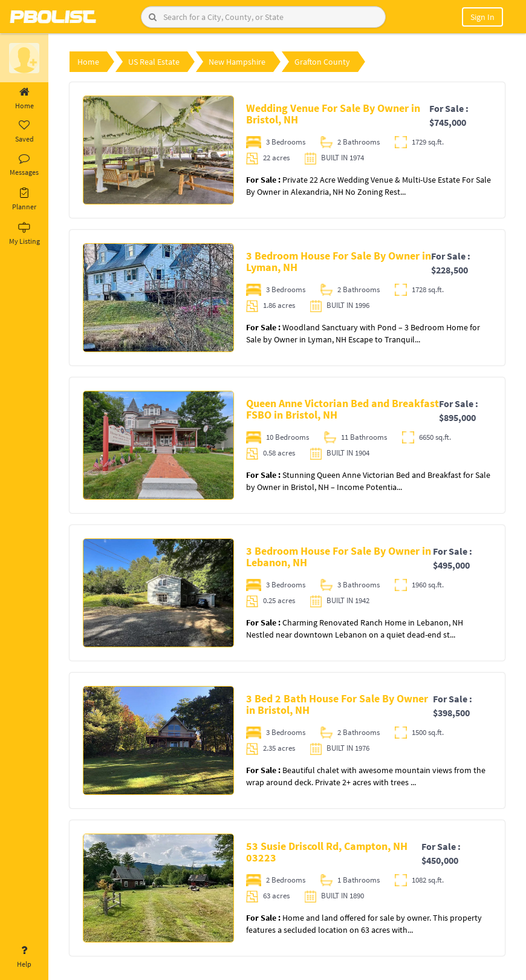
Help (24, 957)
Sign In (482, 17)
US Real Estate (154, 62)
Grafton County (322, 62)
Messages (24, 165)
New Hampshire (237, 62)
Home (24, 99)
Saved (24, 132)
